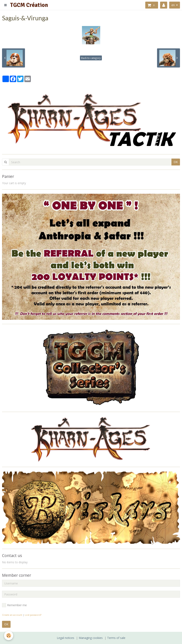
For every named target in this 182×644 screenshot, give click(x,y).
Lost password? (33, 615)
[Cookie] (9, 636)
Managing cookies (91, 638)
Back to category (91, 58)
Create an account (12, 615)
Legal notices (66, 638)
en (173, 5)
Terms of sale (116, 638)
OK (176, 162)
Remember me (14, 605)
